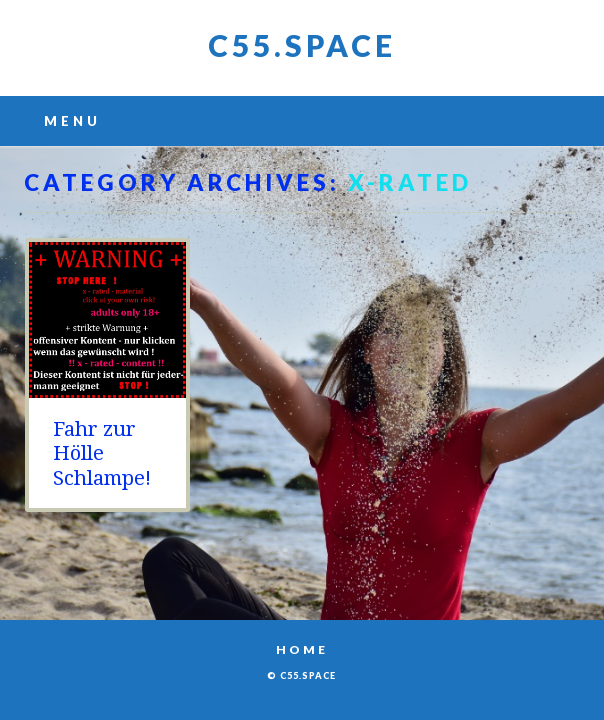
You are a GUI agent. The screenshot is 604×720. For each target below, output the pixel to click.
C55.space (302, 45)
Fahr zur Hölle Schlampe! (102, 453)
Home (302, 649)
